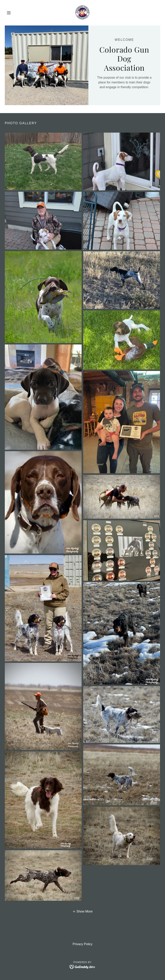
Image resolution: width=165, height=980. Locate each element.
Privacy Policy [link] (83, 944)
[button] (16, 13)
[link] (82, 13)
